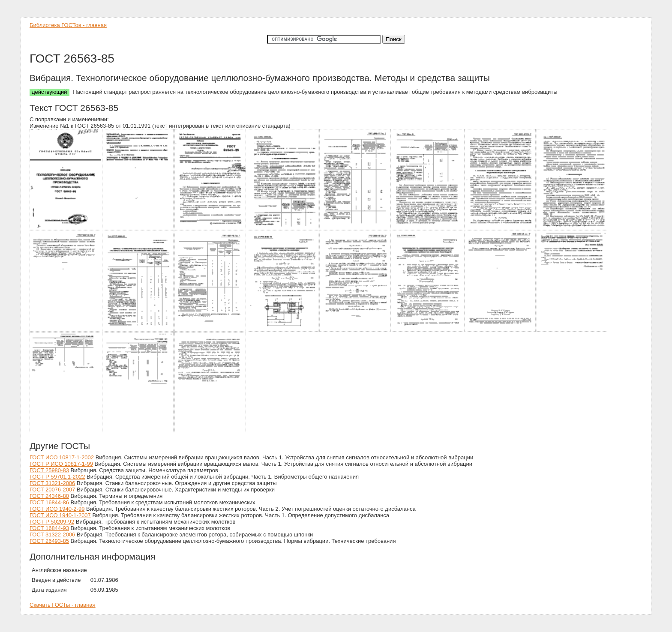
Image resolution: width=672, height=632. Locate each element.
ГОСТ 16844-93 (49, 528)
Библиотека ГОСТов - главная (68, 25)
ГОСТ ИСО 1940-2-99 (57, 509)
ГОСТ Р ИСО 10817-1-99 (61, 464)
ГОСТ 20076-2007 (52, 490)
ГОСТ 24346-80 (49, 496)
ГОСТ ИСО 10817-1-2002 (62, 457)
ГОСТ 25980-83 (49, 470)
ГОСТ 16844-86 (49, 502)
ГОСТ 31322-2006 (52, 535)
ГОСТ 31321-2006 (52, 483)
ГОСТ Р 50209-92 (52, 522)
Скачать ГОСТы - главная (63, 605)
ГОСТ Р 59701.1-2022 (57, 477)
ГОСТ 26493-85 (49, 541)
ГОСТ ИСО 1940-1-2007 (60, 515)
